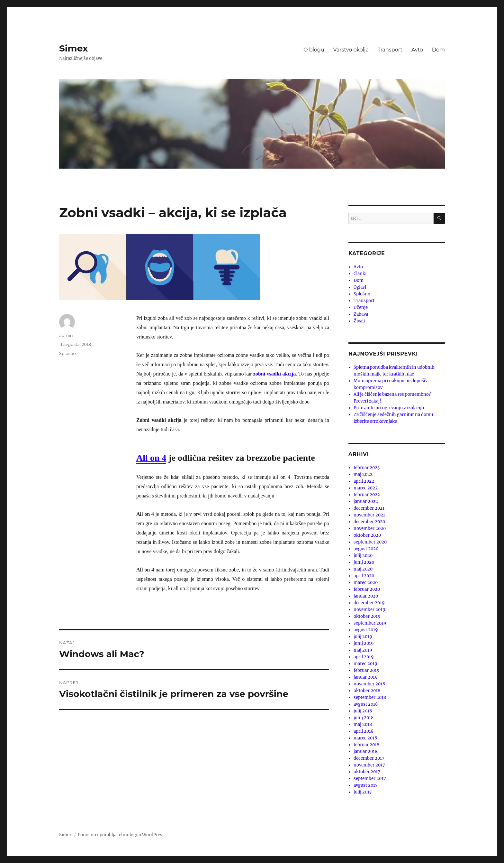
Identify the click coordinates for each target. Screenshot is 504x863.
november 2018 (369, 684)
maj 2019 (363, 650)
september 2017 (370, 779)
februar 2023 (367, 468)
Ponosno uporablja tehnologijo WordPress (121, 835)
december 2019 (369, 603)
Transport (390, 50)
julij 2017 (363, 792)
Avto (417, 50)
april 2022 (364, 481)
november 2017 (369, 765)
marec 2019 (365, 664)
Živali (359, 321)
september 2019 (370, 623)
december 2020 (369, 522)
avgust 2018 (366, 704)
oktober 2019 (367, 616)
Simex (74, 48)
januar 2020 (366, 596)
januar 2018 (365, 752)
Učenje (361, 307)
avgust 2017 (366, 785)
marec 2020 (366, 583)
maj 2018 (363, 724)
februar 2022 (367, 495)
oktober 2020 (367, 535)
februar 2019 (367, 670)
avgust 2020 (366, 549)
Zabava (361, 314)
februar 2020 (367, 589)
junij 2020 (364, 562)
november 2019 (369, 610)
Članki (360, 274)
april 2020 (364, 576)
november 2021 (369, 515)
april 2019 (364, 657)
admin (66, 335)
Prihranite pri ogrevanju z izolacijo (389, 408)
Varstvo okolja (351, 50)
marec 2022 (366, 488)
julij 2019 (363, 637)
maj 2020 (363, 569)
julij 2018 (363, 711)
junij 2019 (364, 643)
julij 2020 (363, 556)
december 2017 (369, 758)
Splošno (67, 353)
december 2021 (369, 508)
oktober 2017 (367, 772)
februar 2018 (366, 745)
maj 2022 (363, 474)
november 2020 (370, 529)
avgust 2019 (366, 630)
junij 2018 (364, 718)
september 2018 (370, 697)
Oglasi (360, 287)
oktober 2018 (367, 691)
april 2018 (364, 731)
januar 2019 (366, 677)
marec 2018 (365, 738)
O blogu (314, 50)
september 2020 (370, 542)
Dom (438, 50)
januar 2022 (366, 501)
